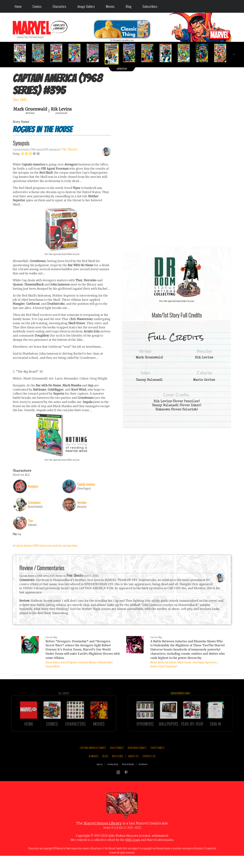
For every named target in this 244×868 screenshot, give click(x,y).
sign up (100, 773)
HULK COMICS (117, 756)
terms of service (128, 773)
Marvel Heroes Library (103, 832)
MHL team (133, 848)
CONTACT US (149, 765)
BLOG (105, 765)
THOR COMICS (157, 756)
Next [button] (234, 54)
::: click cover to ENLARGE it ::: (177, 247)
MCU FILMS (118, 765)
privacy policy (113, 773)
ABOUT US (133, 765)
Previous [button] (10, 54)
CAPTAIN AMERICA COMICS (93, 756)
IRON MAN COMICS (137, 756)
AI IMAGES (94, 765)
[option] (22, 53)
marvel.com (143, 773)
